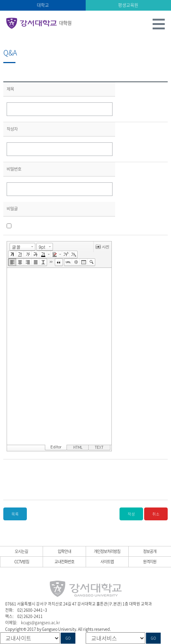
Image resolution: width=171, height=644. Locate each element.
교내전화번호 (64, 561)
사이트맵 (107, 561)
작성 (131, 514)
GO (68, 638)
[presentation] (63, 480)
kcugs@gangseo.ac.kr (40, 622)
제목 (10, 89)
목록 (15, 514)
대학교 (43, 5)
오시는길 (21, 551)
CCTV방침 (22, 561)
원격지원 (150, 561)
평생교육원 (128, 5)
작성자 (12, 129)
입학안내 (64, 551)
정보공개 (150, 551)
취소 (156, 514)
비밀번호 (14, 169)
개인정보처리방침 (107, 551)
